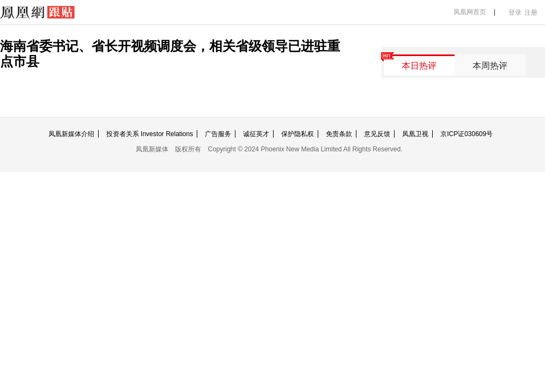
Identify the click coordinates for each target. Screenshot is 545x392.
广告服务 (218, 134)
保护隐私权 (298, 134)
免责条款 (339, 134)
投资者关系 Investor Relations (150, 134)
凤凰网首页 (470, 12)
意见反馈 (377, 134)
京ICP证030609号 (467, 134)
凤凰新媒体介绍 (71, 134)
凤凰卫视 (415, 134)
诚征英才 (256, 134)
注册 (531, 13)
